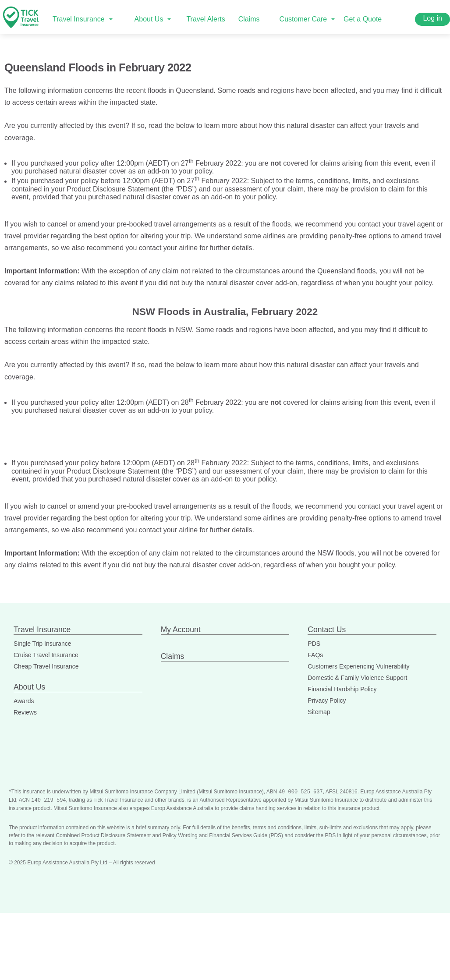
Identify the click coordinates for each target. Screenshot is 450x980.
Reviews (25, 712)
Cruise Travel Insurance (46, 655)
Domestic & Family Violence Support (357, 678)
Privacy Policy (327, 701)
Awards (24, 701)
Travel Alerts (206, 19)
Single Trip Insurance (43, 644)
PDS (314, 644)
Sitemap (319, 712)
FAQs (315, 655)
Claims (249, 19)
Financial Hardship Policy (342, 689)
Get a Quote (363, 19)
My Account (181, 630)
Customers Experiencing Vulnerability (358, 666)
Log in (432, 18)
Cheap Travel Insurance (46, 666)
